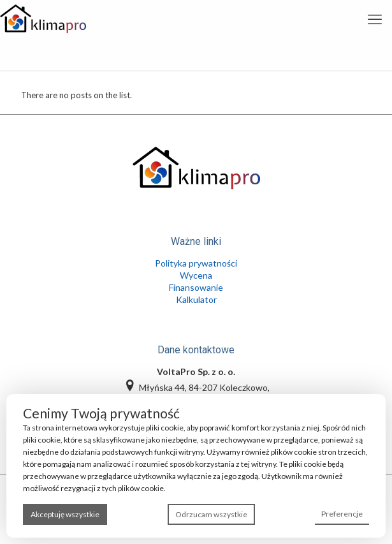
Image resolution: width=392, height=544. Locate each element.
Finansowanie (196, 287)
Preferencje (342, 514)
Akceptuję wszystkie (65, 514)
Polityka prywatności (196, 263)
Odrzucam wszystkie (211, 514)
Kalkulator (196, 299)
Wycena (196, 275)
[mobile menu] (375, 19)
